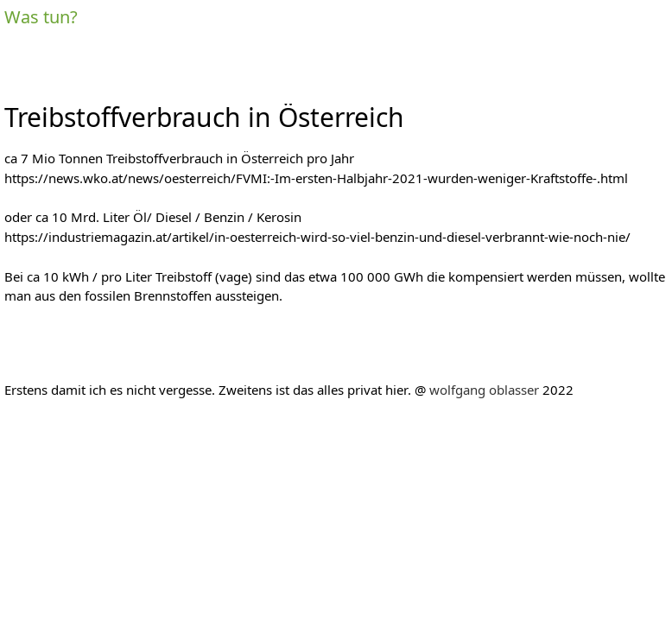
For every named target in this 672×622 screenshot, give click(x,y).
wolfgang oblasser (484, 390)
